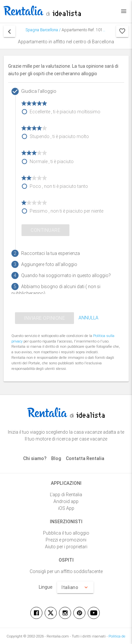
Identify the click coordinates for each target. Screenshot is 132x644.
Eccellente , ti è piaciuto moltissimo (65, 112)
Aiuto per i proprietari (66, 547)
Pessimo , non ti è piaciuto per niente (66, 211)
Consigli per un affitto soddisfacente (66, 571)
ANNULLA (88, 318)
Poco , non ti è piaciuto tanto (59, 186)
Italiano (75, 587)
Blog (56, 458)
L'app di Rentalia (66, 495)
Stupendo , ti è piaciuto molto (59, 136)
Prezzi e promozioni (66, 540)
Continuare (45, 230)
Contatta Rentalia (85, 458)
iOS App (66, 508)
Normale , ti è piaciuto (52, 161)
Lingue (46, 587)
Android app (66, 501)
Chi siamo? (35, 458)
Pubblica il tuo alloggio (66, 533)
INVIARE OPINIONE (44, 318)
